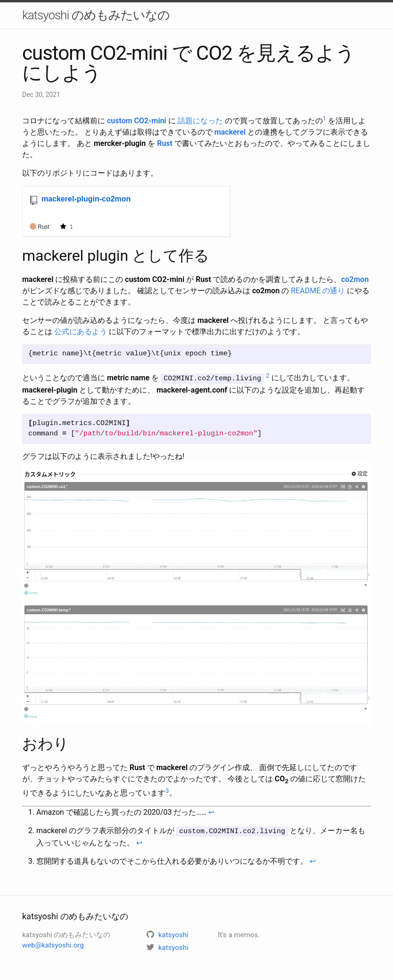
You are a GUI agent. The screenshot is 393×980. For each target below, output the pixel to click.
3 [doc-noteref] (167, 790)
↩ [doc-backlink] (211, 812)
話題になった (200, 121)
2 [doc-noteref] (268, 375)
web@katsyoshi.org (53, 944)
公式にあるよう (81, 332)
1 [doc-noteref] (325, 118)
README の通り (318, 291)
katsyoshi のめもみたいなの (96, 15)
